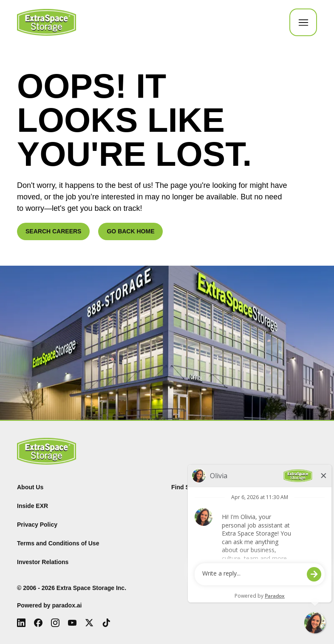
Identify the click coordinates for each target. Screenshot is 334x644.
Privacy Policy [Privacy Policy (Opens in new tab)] (37, 525)
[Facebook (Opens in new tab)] (38, 623)
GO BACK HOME (130, 231)
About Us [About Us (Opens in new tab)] (30, 487)
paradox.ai (67, 605)
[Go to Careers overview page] (47, 22)
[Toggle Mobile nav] (303, 22)
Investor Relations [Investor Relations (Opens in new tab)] (43, 562)
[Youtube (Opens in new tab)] (72, 623)
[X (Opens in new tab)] (89, 623)
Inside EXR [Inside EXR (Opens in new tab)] (33, 506)
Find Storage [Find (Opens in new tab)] (190, 487)
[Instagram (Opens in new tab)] (55, 623)
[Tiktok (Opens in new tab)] (106, 623)
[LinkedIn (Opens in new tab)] (21, 623)
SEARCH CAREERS (53, 231)
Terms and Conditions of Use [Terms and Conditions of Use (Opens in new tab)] (58, 543)
